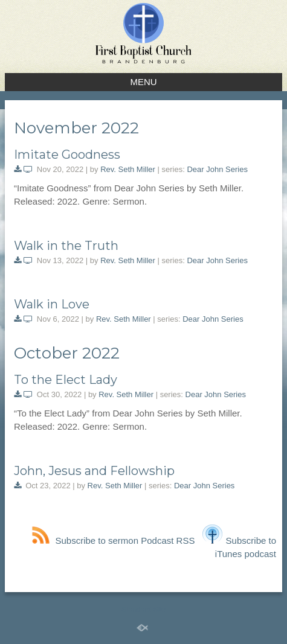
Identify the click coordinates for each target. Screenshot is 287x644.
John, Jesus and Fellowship (94, 471)
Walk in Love (52, 304)
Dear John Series (217, 169)
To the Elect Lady (66, 380)
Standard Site (143, 610)
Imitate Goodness (67, 155)
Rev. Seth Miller (128, 169)
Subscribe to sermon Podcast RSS (113, 540)
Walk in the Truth (66, 246)
